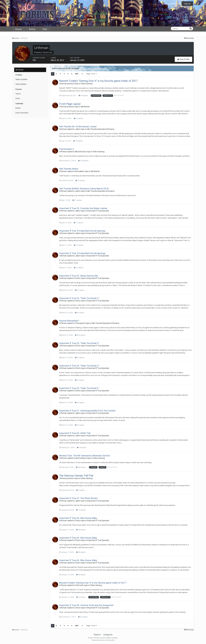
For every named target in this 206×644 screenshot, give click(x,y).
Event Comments (22, 113)
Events (18, 108)
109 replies (83, 161)
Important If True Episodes (98, 211)
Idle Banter (85, 107)
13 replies (78, 118)
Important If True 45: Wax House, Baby (78, 518)
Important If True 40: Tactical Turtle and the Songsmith (86, 605)
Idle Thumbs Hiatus (69, 169)
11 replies (77, 200)
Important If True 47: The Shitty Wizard (78, 498)
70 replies (78, 141)
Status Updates (21, 79)
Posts (18, 98)
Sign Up (187, 4)
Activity (32, 29)
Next (77, 74)
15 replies (78, 245)
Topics (18, 94)
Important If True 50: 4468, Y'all (75, 433)
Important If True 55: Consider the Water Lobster (83, 208)
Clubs (45, 29)
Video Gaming (87, 84)
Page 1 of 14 (91, 74)
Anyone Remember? (69, 321)
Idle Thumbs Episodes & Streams (101, 129)
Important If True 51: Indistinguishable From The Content (87, 411)
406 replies (80, 335)
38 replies (81, 530)
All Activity (19, 70)
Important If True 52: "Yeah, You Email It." (79, 298)
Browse (19, 29)
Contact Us (108, 635)
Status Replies (21, 84)
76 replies (80, 180)
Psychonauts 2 (67, 149)
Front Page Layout (70, 104)
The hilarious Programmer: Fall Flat (76, 476)
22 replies (80, 290)
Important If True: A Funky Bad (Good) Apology (82, 231)
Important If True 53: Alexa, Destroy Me (79, 276)
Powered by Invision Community (103, 640)
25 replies (80, 425)
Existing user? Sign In (170, 4)
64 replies (83, 96)
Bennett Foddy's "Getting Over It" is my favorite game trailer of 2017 (98, 81)
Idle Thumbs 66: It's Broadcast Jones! (78, 126)
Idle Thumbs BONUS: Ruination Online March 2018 (84, 189)
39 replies (81, 447)
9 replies (80, 490)
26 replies (80, 313)
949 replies (81, 467)
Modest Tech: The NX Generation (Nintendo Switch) (85, 456)
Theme (97, 635)
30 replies (83, 617)
